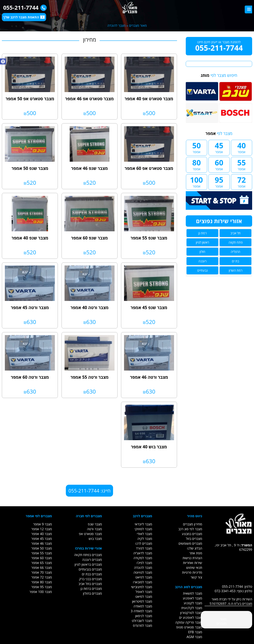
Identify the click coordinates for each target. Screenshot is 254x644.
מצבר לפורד (144, 548)
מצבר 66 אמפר (42, 568)
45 (219, 147)
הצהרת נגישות (192, 558)
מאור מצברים (138, 25)
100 (197, 182)
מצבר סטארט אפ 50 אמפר (30, 99)
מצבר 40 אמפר (42, 534)
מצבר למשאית (193, 593)
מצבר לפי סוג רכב (190, 529)
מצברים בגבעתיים (90, 569)
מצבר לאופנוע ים (191, 617)
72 (242, 182)
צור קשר (196, 577)
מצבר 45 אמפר (42, 539)
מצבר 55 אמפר (42, 553)
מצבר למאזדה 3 (141, 611)
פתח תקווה (236, 242)
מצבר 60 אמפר (42, 558)
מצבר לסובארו (143, 582)
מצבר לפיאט (144, 577)
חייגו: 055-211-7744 (89, 491)
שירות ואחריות (193, 563)
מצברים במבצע (192, 534)
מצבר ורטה (94, 529)
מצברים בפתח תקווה (88, 555)
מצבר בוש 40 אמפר (149, 447)
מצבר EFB (195, 632)
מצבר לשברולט (142, 621)
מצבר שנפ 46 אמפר (89, 168)
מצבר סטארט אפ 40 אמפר (149, 99)
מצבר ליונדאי (143, 524)
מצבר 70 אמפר (42, 572)
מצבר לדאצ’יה (143, 553)
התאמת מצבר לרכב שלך (24, 17)
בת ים (235, 261)
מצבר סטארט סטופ (189, 627)
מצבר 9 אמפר (42, 524)
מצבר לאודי (144, 534)
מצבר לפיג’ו (144, 563)
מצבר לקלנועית (192, 608)
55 (242, 164)
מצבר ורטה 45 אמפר (30, 307)
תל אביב (235, 233)
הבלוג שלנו (195, 548)
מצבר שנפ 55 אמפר (149, 238)
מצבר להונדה (143, 568)
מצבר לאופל (144, 592)
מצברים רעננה (92, 560)
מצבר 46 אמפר (42, 543)
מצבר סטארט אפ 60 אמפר (149, 168)
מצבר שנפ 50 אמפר (30, 168)
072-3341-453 (225, 591)
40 (242, 147)
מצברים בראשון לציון (88, 564)
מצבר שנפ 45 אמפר (149, 307)
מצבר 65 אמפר (42, 563)
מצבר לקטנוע (193, 603)
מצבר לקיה (145, 539)
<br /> (228, 566)
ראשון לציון (202, 242)
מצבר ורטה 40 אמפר (90, 307)
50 (197, 147)
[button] (3, 61)
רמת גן (202, 233)
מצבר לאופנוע (192, 598)
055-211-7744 (24, 8)
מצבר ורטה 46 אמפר (149, 377)
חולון (202, 252)
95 (219, 182)
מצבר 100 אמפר (41, 592)
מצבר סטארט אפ (90, 534)
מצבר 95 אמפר (42, 587)
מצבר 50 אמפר (42, 548)
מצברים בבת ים (92, 574)
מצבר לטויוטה (143, 572)
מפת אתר (196, 553)
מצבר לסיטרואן (142, 601)
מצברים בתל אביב (90, 584)
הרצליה (235, 252)
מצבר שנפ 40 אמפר (30, 238)
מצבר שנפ (95, 524)
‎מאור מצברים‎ (221, 621)
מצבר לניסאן (144, 616)
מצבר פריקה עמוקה (189, 622)
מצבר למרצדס (143, 625)
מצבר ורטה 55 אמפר (90, 377)
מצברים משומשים (190, 543)
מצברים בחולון (92, 593)
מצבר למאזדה (143, 606)
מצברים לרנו (144, 543)
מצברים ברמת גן (91, 588)
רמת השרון (235, 270)
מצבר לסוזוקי (143, 529)
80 (197, 164)
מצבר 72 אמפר (42, 577)
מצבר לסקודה (143, 558)
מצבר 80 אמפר (42, 582)
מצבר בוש (95, 539)
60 (219, 164)
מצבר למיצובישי (142, 587)
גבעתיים (202, 270)
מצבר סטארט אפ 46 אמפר (89, 99)
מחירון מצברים (193, 524)
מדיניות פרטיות (192, 572)
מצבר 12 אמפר (42, 529)
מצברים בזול (194, 539)
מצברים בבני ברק (90, 579)
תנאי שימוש (194, 568)
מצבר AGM (194, 637)
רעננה (202, 261)
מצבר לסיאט (144, 596)
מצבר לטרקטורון (191, 613)
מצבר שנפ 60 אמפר (89, 238)
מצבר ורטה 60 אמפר (30, 377)
